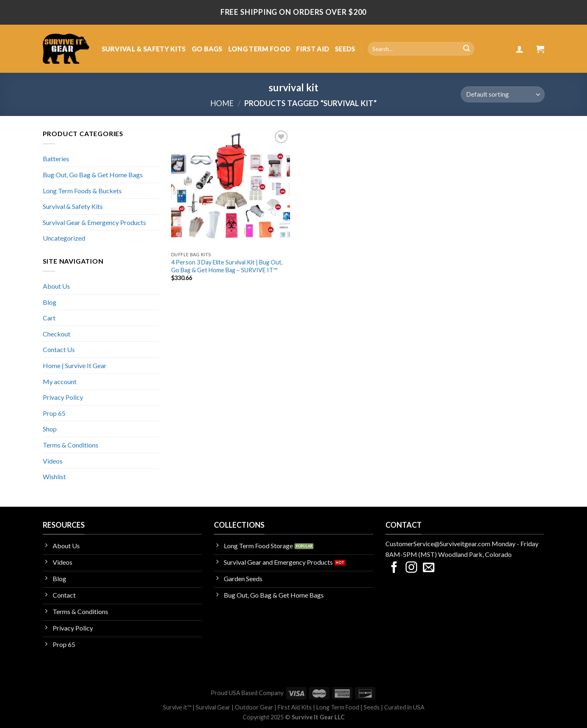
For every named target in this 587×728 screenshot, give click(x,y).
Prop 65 (54, 413)
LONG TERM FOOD (259, 49)
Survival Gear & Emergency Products (94, 222)
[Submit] (466, 49)
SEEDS (345, 49)
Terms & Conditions (71, 445)
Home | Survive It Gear (75, 365)
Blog (50, 302)
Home (222, 103)
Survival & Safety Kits (73, 206)
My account (60, 381)
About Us (56, 286)
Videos (53, 461)
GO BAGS (207, 49)
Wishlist (54, 476)
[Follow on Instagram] (411, 568)
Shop (50, 429)
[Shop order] (502, 94)
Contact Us (59, 349)
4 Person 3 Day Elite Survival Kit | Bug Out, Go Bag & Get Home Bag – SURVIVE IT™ (227, 266)
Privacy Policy (63, 397)
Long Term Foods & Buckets (82, 191)
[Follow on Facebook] (394, 568)
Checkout (57, 334)
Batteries (56, 159)
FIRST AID (313, 49)
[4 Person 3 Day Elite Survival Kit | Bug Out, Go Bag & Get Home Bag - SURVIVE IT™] (231, 188)
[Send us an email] (429, 568)
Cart (49, 318)
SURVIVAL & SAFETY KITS (144, 49)
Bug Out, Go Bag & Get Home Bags (93, 175)
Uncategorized (64, 238)
